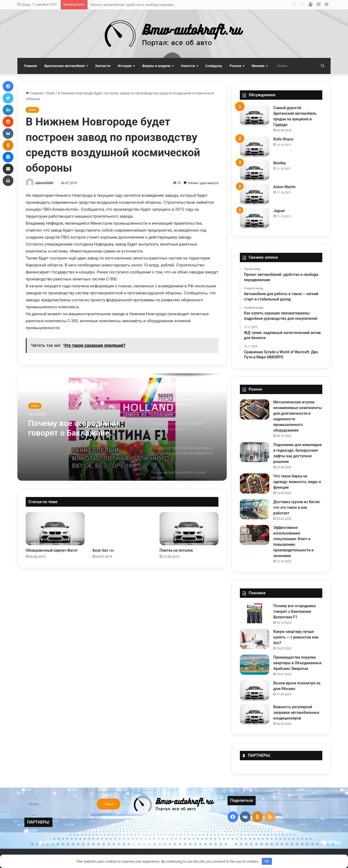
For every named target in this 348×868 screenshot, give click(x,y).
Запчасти (103, 66)
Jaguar (279, 211)
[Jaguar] (255, 218)
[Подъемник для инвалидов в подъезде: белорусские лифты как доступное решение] (255, 452)
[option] (122, 427)
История (125, 66)
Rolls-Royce (283, 139)
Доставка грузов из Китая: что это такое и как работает (297, 507)
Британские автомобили (65, 66)
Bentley (280, 163)
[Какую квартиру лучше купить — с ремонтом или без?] (255, 639)
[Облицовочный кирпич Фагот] (55, 529)
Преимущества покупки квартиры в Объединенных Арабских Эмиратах (298, 663)
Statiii (50, 93)
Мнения (258, 66)
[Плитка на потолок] (189, 529)
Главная (30, 66)
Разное (236, 66)
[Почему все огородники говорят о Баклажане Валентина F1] (255, 613)
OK (267, 861)
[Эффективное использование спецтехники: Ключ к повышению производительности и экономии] (255, 535)
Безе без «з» (104, 550)
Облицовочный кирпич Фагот (52, 550)
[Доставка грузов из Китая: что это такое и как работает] (255, 509)
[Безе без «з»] (122, 529)
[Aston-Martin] (255, 194)
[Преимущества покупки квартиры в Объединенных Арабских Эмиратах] (255, 665)
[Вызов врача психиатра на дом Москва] (255, 690)
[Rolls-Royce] (255, 146)
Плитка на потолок (176, 550)
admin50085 (44, 183)
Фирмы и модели (156, 66)
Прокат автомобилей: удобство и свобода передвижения (137, 5)
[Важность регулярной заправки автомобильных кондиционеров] (255, 714)
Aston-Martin (284, 187)
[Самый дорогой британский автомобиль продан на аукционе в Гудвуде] (255, 115)
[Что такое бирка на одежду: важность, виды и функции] (255, 483)
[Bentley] (255, 170)
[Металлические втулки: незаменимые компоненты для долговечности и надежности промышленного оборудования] (255, 409)
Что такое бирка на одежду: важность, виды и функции (297, 482)
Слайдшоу (214, 66)
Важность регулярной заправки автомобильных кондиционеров (296, 713)
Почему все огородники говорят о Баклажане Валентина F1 (73, 428)
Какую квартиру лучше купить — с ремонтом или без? (296, 637)
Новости (188, 66)
